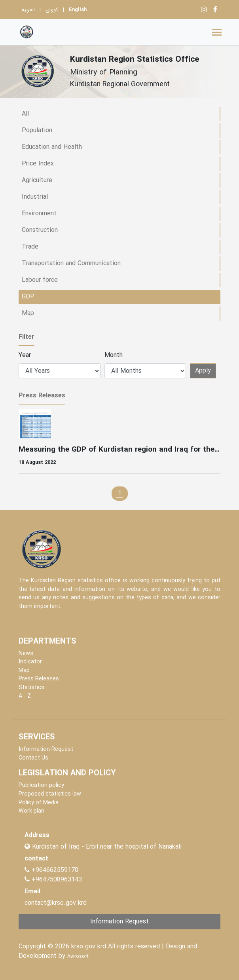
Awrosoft (78, 957)
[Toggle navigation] (217, 32)
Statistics (31, 688)
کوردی (52, 10)
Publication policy (41, 785)
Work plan (31, 811)
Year (25, 355)
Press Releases (39, 679)
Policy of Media (39, 803)
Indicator (30, 662)
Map (24, 671)
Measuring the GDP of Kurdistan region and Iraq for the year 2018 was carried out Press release (119, 450)
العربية (28, 10)
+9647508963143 (56, 880)
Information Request (46, 749)
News (26, 654)
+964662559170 (55, 870)
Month (114, 355)
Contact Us (33, 758)
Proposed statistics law (50, 794)
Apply (203, 371)
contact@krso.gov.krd (56, 903)
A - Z (25, 696)
